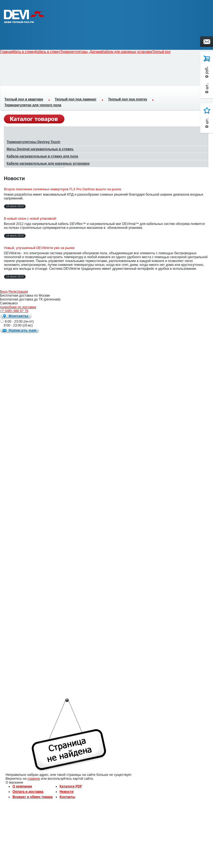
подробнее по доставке (18, 307)
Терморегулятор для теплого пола (33, 105)
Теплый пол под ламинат (76, 99)
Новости (67, 792)
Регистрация (18, 292)
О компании (22, 786)
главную (34, 779)
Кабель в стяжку (48, 52)
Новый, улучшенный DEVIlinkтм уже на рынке (39, 248)
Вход (4, 292)
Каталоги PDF (71, 786)
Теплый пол (162, 52)
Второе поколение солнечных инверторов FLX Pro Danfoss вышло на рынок (63, 189)
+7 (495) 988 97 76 (14, 311)
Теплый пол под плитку (128, 99)
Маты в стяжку (24, 52)
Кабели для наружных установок (127, 52)
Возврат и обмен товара (33, 797)
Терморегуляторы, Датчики (81, 52)
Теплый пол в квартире (24, 99)
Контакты (68, 797)
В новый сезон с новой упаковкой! (30, 219)
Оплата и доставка (28, 792)
